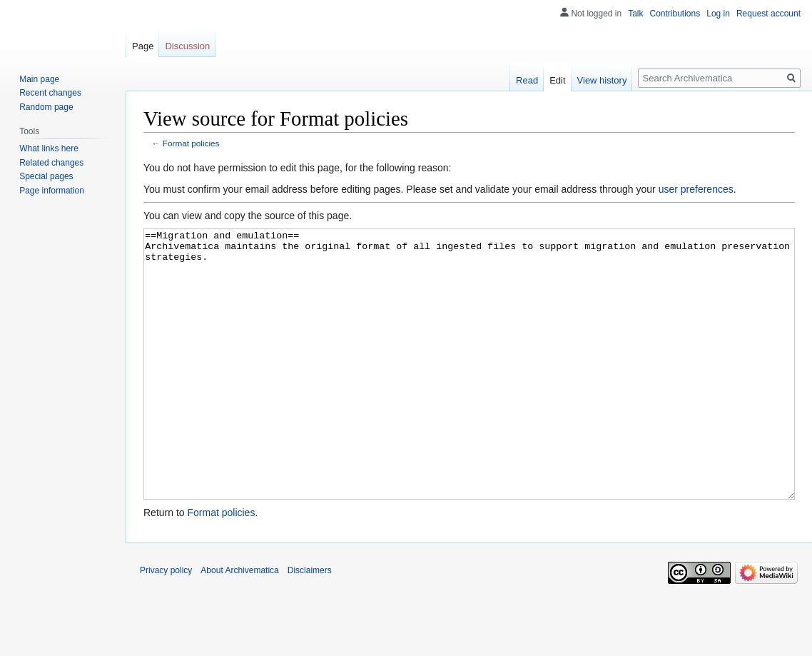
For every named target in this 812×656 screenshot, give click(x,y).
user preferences (696, 189)
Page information (52, 191)
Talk (635, 14)
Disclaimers (310, 624)
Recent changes (50, 93)
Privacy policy (166, 624)
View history (602, 80)
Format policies (191, 143)
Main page (39, 79)
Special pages (46, 176)
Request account (768, 14)
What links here (49, 148)
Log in (718, 14)
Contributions (675, 14)
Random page (46, 107)
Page (143, 46)
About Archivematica (239, 624)
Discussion (187, 46)
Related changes (51, 163)
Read (527, 80)
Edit (557, 80)
